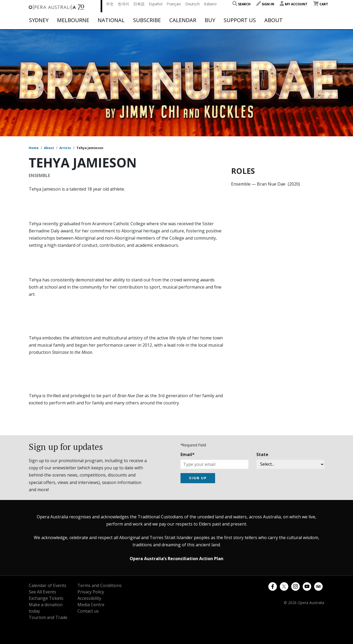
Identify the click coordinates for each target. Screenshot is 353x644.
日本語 (139, 4)
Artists (65, 148)
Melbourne (73, 20)
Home (34, 148)
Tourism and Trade (48, 617)
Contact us (88, 611)
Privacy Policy (91, 592)
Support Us (240, 20)
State (262, 454)
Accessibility (89, 598)
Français (174, 4)
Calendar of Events (48, 585)
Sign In (265, 4)
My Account (294, 4)
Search (241, 4)
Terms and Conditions (100, 585)
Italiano (210, 4)
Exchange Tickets (46, 598)
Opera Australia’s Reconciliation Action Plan (176, 559)
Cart (321, 4)
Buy (210, 20)
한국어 (124, 4)
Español (156, 4)
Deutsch (192, 4)
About (274, 20)
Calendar (183, 20)
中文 (110, 4)
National (111, 20)
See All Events (42, 592)
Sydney (39, 20)
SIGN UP (198, 478)
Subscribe (147, 20)
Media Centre (91, 605)
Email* (188, 454)
